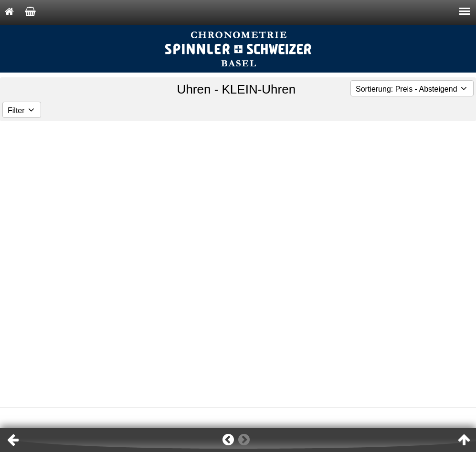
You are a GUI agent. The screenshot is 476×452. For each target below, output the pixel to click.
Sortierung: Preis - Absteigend (412, 89)
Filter (22, 110)
